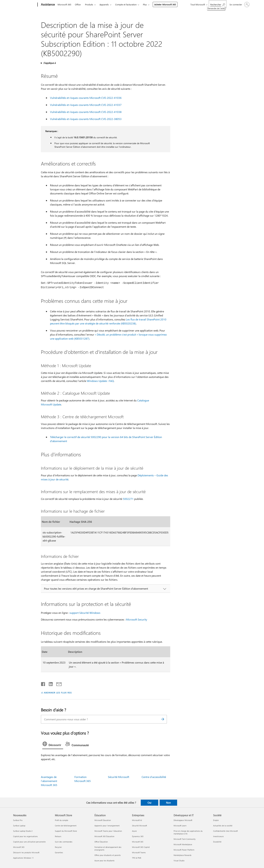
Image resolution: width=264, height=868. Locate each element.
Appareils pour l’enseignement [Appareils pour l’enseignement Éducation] (107, 826)
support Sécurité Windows (85, 613)
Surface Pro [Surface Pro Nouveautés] (18, 820)
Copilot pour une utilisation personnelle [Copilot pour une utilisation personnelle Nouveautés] (29, 842)
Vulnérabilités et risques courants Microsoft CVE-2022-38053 (86, 119)
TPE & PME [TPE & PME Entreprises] (137, 858)
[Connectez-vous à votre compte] (239, 5)
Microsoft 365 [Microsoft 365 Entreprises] (138, 842)
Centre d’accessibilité (154, 777)
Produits (89, 4)
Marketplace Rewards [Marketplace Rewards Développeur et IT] (183, 855)
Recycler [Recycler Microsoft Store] (58, 847)
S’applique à (49, 63)
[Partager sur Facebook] (43, 683)
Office (78, 4)
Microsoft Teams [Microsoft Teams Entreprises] (139, 852)
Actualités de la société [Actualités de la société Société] (223, 826)
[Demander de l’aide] (218, 4)
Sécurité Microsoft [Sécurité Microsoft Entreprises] (139, 826)
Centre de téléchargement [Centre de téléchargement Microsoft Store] (66, 826)
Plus (145, 4)
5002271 (128, 499)
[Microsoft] (25, 5)
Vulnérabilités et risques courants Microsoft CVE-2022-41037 (86, 105)
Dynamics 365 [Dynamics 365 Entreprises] (138, 836)
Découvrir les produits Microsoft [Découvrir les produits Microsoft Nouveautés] (26, 852)
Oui (149, 803)
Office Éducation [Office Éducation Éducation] (101, 842)
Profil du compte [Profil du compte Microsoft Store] (62, 820)
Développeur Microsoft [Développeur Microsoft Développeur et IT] (183, 820)
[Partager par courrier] (57, 683)
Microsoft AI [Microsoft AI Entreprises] (137, 820)
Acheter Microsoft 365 (165, 4)
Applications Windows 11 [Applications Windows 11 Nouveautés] (23, 858)
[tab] (53, 745)
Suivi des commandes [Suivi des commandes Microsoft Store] (64, 842)
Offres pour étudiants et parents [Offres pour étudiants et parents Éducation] (108, 855)
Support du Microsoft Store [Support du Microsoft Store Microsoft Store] (66, 831)
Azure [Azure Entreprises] (134, 831)
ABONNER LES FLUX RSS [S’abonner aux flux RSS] (58, 693)
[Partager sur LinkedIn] (49, 683)
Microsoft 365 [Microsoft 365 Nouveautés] (19, 847)
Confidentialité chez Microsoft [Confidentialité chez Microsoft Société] (225, 831)
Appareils (104, 4)
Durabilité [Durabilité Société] (217, 842)
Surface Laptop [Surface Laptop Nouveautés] (19, 826)
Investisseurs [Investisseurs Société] (218, 836)
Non (168, 803)
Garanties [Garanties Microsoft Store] (59, 852)
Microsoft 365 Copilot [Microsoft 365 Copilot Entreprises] (141, 847)
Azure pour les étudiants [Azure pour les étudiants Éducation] (104, 861)
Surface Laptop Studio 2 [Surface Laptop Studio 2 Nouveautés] (23, 831)
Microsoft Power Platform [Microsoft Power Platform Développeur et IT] (184, 850)
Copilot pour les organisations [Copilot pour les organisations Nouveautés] (25, 836)
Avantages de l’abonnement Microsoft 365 (49, 781)
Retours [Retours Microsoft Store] (58, 836)
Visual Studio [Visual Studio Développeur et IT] (179, 861)
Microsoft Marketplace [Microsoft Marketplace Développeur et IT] (183, 844)
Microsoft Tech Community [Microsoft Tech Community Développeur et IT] (185, 839)
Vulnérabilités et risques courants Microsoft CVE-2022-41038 (86, 112)
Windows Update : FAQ (100, 381)
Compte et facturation (126, 4)
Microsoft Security (137, 619)
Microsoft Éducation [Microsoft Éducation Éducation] (103, 820)
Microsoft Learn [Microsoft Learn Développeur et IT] (180, 826)
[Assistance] (47, 5)
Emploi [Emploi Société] (216, 820)
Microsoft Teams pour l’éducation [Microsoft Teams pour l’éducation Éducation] (108, 831)
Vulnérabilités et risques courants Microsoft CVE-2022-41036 (86, 98)
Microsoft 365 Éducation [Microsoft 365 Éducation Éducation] (104, 836)
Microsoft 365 (64, 4)
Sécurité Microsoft (119, 777)
